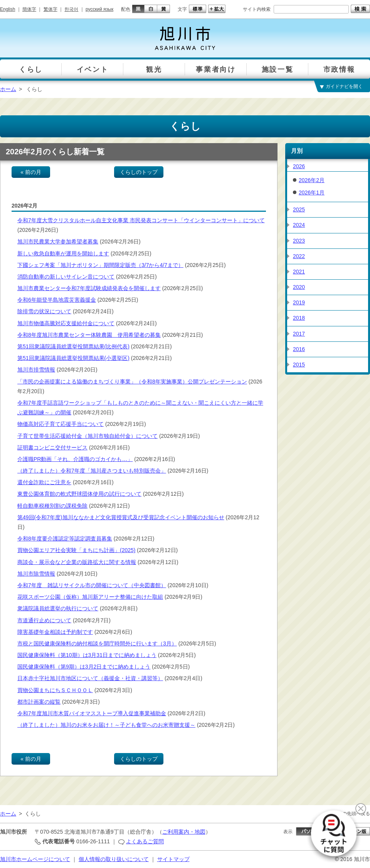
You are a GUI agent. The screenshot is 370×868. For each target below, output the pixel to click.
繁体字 (50, 9)
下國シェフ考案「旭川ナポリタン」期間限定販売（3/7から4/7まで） (100, 265)
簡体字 (29, 9)
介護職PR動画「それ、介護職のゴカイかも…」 (75, 459)
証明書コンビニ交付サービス (52, 448)
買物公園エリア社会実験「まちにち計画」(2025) (76, 550)
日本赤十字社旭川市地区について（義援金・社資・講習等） (90, 678)
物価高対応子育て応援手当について (61, 424)
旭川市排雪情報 (36, 370)
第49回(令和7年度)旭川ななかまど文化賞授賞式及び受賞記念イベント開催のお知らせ (121, 517)
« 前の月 (31, 172)
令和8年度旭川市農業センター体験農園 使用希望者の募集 (89, 335)
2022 (299, 256)
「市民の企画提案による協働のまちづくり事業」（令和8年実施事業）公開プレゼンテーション (132, 382)
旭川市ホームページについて (35, 859)
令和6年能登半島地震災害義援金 (57, 300)
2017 (299, 334)
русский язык (99, 9)
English (8, 9)
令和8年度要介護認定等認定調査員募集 (65, 539)
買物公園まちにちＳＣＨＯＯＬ (55, 690)
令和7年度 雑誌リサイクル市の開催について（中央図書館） (92, 585)
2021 (299, 272)
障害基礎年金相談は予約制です (55, 632)
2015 (299, 365)
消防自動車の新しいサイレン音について (66, 277)
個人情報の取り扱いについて (114, 859)
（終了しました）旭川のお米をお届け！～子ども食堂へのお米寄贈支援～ (106, 725)
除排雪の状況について (44, 311)
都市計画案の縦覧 (39, 702)
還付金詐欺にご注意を (44, 482)
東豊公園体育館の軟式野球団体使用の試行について (79, 494)
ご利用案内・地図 (184, 832)
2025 (299, 209)
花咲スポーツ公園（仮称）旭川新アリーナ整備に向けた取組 (90, 597)
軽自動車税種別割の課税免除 (52, 506)
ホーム (8, 89)
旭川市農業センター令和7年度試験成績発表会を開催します (89, 288)
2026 (299, 166)
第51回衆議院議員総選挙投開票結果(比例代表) (73, 346)
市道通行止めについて (44, 620)
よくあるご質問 (145, 841)
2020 (299, 287)
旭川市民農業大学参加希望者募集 (58, 241)
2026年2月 (312, 180)
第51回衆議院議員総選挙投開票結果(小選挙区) (73, 358)
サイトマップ (173, 859)
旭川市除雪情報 (36, 574)
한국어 (71, 9)
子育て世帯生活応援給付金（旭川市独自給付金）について (87, 436)
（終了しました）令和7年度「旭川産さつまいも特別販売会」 (92, 471)
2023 (299, 241)
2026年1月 (312, 193)
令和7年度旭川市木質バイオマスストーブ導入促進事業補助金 (92, 713)
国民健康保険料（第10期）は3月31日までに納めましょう (87, 655)
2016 (299, 349)
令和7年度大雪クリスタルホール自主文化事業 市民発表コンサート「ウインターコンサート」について (141, 220)
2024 (299, 225)
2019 (299, 302)
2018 (299, 318)
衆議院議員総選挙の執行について (58, 608)
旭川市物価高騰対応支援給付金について (66, 323)
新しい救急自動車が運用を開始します (63, 253)
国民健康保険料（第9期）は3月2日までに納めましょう (84, 667)
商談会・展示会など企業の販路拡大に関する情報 (77, 562)
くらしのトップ (139, 172)
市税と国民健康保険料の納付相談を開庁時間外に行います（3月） (97, 643)
